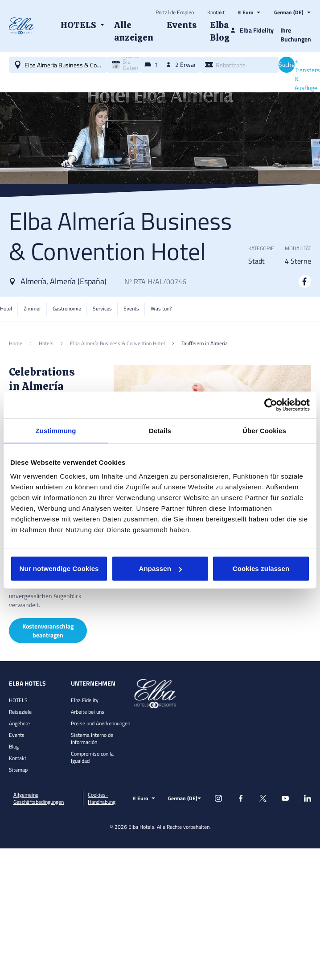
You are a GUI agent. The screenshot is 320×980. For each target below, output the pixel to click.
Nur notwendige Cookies (59, 569)
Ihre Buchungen (296, 35)
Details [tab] (160, 430)
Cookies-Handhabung (102, 798)
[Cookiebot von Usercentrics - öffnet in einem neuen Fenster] (271, 405)
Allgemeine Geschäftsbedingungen (39, 798)
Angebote (19, 723)
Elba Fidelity (85, 700)
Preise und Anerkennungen (101, 723)
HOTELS (18, 700)
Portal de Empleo (175, 12)
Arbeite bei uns (88, 712)
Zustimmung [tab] (56, 430)
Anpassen (161, 569)
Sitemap (18, 770)
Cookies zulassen (261, 569)
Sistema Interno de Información (92, 738)
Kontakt (216, 12)
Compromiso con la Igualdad (92, 757)
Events (17, 735)
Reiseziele (20, 712)
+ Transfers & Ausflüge (307, 74)
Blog (14, 746)
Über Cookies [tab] (264, 430)
